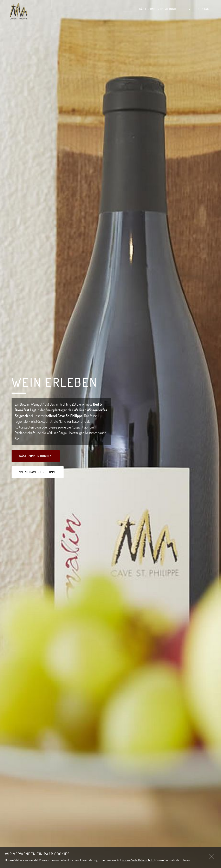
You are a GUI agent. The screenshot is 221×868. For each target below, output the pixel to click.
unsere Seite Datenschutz (138, 860)
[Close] (212, 857)
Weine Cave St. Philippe (38, 472)
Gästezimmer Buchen (36, 456)
